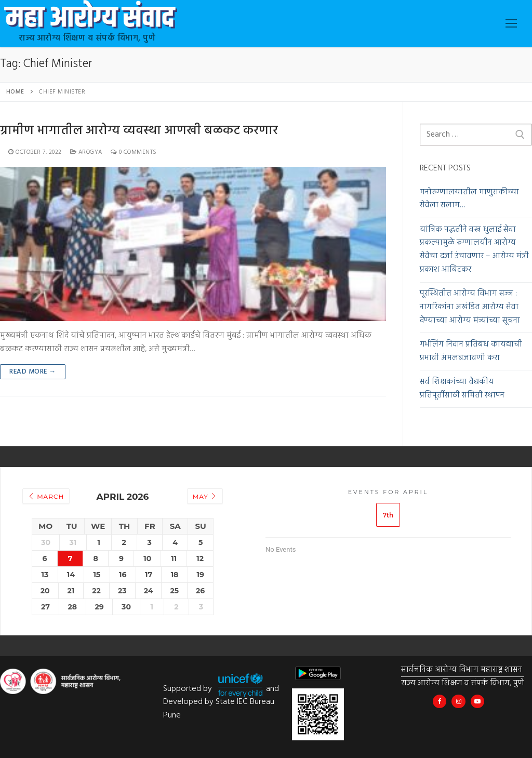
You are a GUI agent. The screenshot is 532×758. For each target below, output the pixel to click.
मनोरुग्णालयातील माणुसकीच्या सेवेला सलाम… (469, 199)
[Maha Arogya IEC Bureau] (440, 701)
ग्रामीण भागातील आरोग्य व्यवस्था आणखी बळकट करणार (139, 131)
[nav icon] (511, 24)
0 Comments (134, 152)
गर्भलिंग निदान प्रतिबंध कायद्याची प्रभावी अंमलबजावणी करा (471, 351)
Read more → (33, 372)
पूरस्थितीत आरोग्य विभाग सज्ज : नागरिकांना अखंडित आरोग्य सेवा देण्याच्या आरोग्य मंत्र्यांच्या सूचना (470, 307)
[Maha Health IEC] (477, 701)
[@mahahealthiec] (458, 701)
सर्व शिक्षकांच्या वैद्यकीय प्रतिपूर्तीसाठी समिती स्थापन (462, 389)
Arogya (86, 152)
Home (15, 92)
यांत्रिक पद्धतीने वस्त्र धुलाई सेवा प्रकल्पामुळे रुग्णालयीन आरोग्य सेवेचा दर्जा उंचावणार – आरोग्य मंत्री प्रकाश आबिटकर (474, 250)
